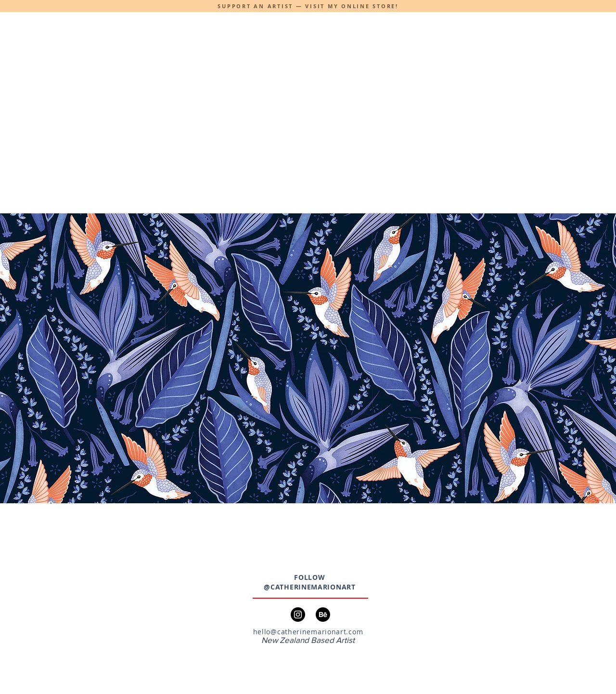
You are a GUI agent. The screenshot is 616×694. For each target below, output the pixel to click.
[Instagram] (298, 615)
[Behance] (323, 615)
